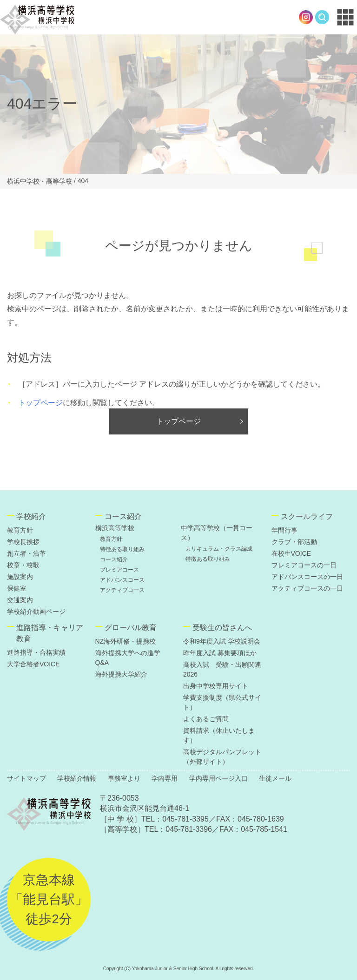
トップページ (40, 403)
